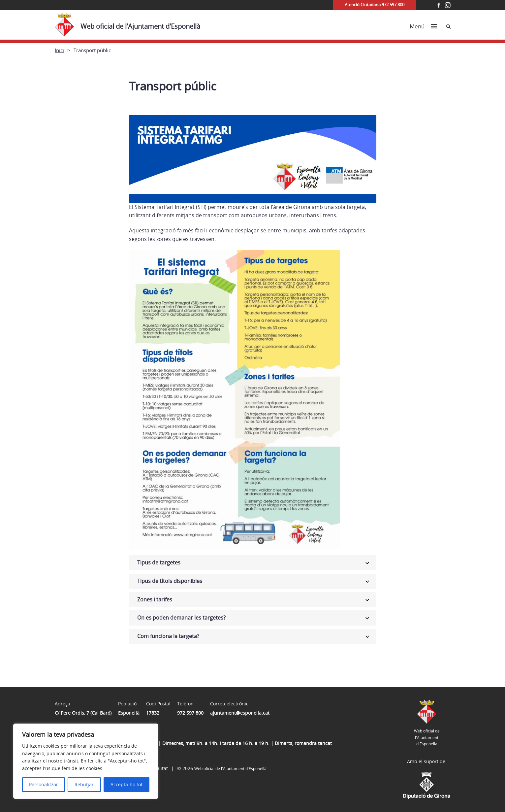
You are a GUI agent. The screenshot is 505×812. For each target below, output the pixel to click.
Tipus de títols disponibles (170, 581)
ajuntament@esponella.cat (240, 713)
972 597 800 (190, 713)
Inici (59, 50)
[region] (86, 761)
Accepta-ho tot (126, 784)
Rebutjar (84, 784)
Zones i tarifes (155, 599)
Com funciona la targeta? (168, 636)
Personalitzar (44, 784)
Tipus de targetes (159, 562)
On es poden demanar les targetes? (181, 618)
